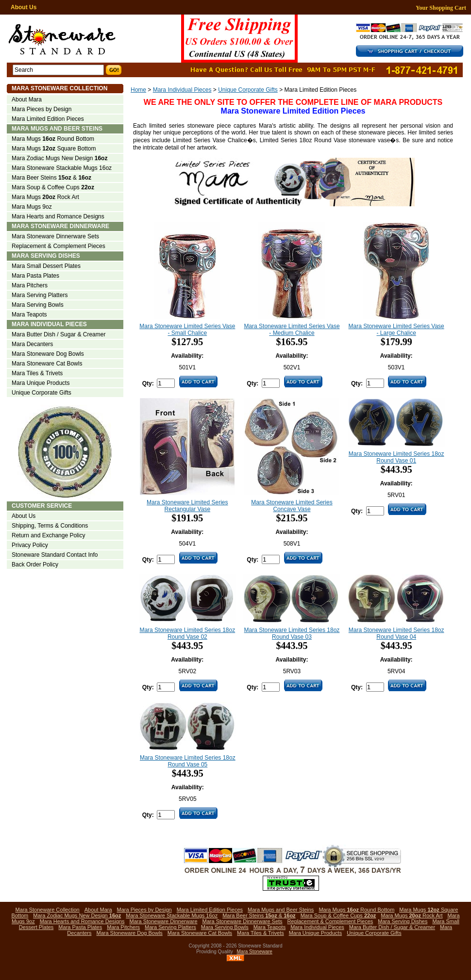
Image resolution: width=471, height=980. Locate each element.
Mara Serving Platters (40, 295)
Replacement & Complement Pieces (59, 246)
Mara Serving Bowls (38, 305)
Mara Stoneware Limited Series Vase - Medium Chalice (292, 330)
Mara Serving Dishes (46, 256)
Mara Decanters (32, 344)
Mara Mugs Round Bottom (53, 139)
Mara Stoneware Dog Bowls (48, 354)
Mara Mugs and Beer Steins (57, 129)
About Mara (27, 100)
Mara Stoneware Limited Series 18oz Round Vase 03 (292, 633)
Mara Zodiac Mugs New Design (59, 158)
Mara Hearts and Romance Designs (58, 216)
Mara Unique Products (41, 383)
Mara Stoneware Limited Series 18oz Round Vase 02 (187, 633)
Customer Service (42, 506)
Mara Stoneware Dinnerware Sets (55, 236)
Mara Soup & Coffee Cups (53, 187)
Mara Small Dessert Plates (46, 266)
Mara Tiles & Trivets (37, 373)
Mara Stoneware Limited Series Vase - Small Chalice (187, 330)
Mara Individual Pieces (182, 90)
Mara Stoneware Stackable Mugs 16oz (62, 168)
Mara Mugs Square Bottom (54, 149)
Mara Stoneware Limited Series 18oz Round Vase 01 (396, 457)
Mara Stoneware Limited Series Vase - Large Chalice (396, 330)
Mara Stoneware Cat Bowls (47, 364)
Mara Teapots (29, 315)
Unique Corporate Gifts (248, 90)
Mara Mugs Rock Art (45, 197)
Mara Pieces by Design (42, 109)
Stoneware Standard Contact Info (55, 555)
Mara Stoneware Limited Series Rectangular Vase (187, 506)
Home (138, 90)
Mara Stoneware (255, 952)
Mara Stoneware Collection (59, 88)
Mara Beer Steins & (51, 178)
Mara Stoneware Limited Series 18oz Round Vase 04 (396, 633)
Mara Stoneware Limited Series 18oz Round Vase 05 (188, 761)
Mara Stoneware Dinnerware (60, 226)
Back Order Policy (35, 565)
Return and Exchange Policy (48, 535)
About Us (24, 7)
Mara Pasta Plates (35, 276)
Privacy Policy (30, 545)
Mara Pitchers (30, 285)
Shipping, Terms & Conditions (50, 526)
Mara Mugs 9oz (32, 207)
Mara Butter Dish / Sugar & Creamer (59, 334)
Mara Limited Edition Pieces (48, 119)
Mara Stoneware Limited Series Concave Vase (292, 506)
